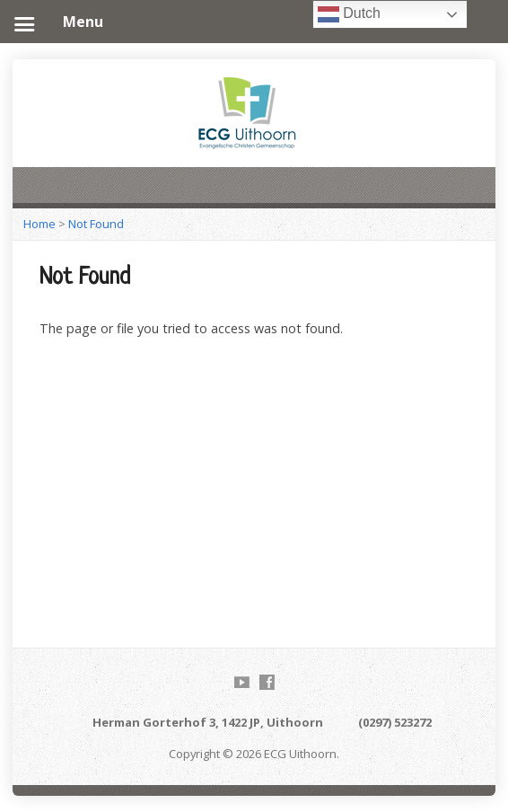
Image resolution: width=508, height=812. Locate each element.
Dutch (349, 14)
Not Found (96, 224)
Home (39, 224)
